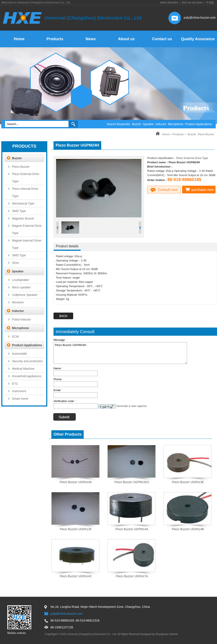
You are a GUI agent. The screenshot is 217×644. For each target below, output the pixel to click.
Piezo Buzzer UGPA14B (188, 529)
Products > (179, 134)
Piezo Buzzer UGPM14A (132, 529)
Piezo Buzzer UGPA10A (76, 482)
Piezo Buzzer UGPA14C (76, 576)
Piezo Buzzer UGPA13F (76, 529)
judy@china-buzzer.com (200, 18)
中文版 (210, 3)
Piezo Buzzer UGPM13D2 (132, 482)
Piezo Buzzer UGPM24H (120, 353)
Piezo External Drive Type (192, 158)
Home (166, 134)
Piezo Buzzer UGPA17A (132, 576)
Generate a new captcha (131, 406)
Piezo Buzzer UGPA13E (188, 482)
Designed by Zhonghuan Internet (159, 634)
